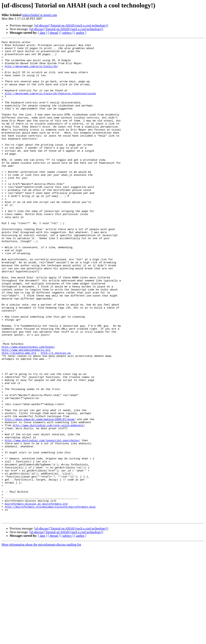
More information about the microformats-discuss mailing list (41, 640)
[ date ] (43, 33)
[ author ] (80, 33)
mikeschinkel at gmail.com (40, 15)
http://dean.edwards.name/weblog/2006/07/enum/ (40, 495)
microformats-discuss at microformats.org (36, 597)
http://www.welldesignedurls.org (26, 412)
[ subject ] (67, 33)
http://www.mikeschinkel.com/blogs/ (28, 408)
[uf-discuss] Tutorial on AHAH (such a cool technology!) (71, 25)
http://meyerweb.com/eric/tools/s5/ (31, 72)
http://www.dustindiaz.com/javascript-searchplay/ (42, 521)
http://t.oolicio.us (56, 416)
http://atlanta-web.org (19, 416)
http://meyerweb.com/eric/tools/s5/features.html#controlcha (50, 104)
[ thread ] (54, 33)
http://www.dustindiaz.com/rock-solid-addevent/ (49, 502)
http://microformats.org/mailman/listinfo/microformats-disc (50, 600)
